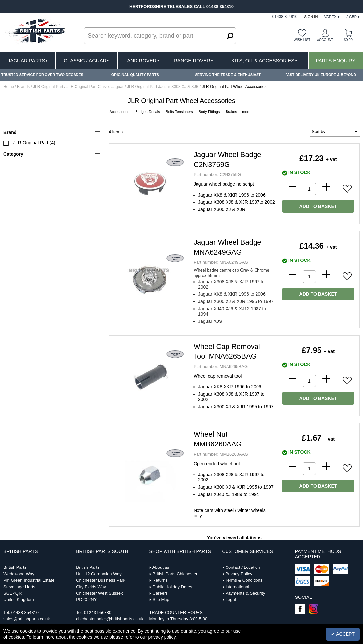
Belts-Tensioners (180, 112)
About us (161, 567)
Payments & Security (245, 593)
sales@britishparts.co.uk (27, 619)
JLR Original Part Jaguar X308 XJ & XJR (163, 87)
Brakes (232, 112)
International (237, 587)
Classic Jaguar (87, 61)
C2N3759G (217, 175)
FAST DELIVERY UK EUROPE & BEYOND (321, 75)
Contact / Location (243, 567)
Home (9, 87)
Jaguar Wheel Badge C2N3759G (227, 159)
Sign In (311, 17)
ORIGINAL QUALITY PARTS (135, 75)
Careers (160, 593)
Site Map (161, 600)
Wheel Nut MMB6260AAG (218, 439)
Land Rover (142, 61)
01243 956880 (98, 613)
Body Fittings (210, 112)
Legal (231, 600)
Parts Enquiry (336, 61)
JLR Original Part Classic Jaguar (96, 87)
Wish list (302, 40)
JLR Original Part (49, 87)
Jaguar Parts (28, 61)
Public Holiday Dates (172, 587)
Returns (160, 580)
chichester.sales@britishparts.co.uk (110, 619)
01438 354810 (25, 613)
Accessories (120, 112)
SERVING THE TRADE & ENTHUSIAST (228, 75)
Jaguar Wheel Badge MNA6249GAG (227, 247)
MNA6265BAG (221, 367)
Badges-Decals (148, 112)
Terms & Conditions (244, 580)
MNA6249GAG (221, 262)
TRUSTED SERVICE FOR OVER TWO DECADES (42, 75)
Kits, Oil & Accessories (265, 61)
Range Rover (194, 61)
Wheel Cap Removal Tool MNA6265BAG (227, 351)
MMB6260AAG (221, 454)
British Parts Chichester (175, 574)
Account (325, 40)
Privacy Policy (239, 574)
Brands (23, 87)
